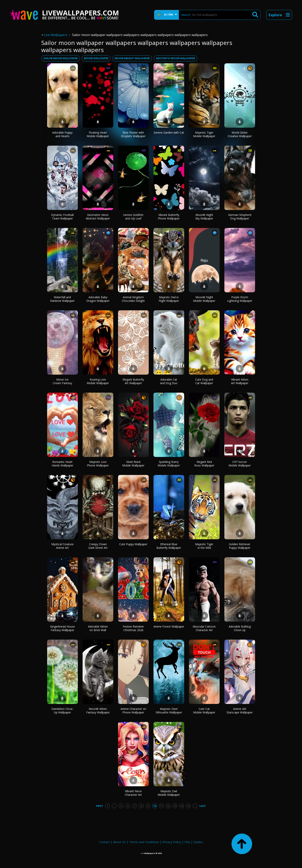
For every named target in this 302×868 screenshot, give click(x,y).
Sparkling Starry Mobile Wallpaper (169, 464)
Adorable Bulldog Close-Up (240, 628)
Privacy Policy (172, 842)
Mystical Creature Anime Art (62, 546)
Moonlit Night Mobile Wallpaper (204, 299)
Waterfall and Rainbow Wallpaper (62, 299)
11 (161, 806)
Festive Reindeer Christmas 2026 (133, 628)
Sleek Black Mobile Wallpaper (133, 464)
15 (188, 806)
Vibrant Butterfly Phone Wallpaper (169, 217)
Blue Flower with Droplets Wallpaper (133, 134)
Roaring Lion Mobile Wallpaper (98, 381)
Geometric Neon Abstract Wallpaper (98, 217)
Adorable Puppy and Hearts (62, 134)
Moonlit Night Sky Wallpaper (204, 217)
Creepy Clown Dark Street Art (98, 546)
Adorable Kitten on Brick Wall (98, 628)
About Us (119, 842)
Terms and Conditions (144, 842)
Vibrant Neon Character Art (133, 793)
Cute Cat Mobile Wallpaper (204, 711)
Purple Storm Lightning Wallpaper (240, 299)
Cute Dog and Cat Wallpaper (204, 381)
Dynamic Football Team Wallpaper (62, 217)
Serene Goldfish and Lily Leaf (133, 217)
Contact (104, 842)
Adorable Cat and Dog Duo (169, 381)
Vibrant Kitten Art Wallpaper (240, 381)
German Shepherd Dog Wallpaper (240, 217)
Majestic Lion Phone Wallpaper (98, 464)
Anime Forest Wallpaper (169, 626)
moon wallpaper (96, 58)
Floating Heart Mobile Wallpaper (98, 134)
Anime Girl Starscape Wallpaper (240, 711)
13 (175, 806)
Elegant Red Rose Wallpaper (204, 464)
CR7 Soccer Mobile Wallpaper (240, 464)
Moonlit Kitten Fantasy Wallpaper (98, 711)
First (100, 806)
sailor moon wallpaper (60, 58)
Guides (198, 842)
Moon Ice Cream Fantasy (62, 381)
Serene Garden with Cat (169, 132)
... (114, 806)
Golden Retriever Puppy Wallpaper (240, 546)
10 (155, 806)
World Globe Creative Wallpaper (240, 134)
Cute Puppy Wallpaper (133, 544)
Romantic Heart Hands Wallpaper (62, 464)
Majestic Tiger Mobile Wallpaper (204, 134)
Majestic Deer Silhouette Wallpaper (169, 711)
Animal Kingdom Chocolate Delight (133, 299)
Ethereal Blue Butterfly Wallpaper (169, 546)
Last (203, 806)
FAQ (187, 842)
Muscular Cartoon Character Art (204, 628)
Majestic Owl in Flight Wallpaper (169, 299)
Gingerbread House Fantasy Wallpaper (62, 628)
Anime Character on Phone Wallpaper (133, 711)
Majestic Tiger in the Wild (204, 546)
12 (168, 806)
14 (182, 806)
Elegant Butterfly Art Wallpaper (133, 381)
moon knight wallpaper (132, 58)
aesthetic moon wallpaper (176, 58)
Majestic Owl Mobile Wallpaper (169, 793)
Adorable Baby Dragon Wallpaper (98, 299)
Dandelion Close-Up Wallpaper (62, 711)
